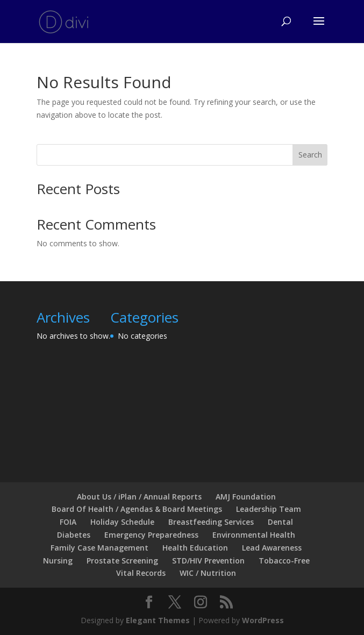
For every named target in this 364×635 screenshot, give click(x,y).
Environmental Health (254, 535)
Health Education (195, 548)
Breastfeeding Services (211, 522)
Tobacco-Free (284, 561)
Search (310, 155)
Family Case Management (99, 548)
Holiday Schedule (122, 522)
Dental (280, 522)
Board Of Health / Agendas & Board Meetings (137, 509)
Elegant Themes (158, 620)
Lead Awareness (272, 548)
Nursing (58, 561)
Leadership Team (269, 509)
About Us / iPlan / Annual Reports (139, 497)
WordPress (263, 620)
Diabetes (74, 535)
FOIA (68, 522)
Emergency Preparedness (151, 535)
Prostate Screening (122, 561)
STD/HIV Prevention (208, 561)
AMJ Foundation (246, 497)
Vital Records (141, 573)
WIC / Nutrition (208, 573)
